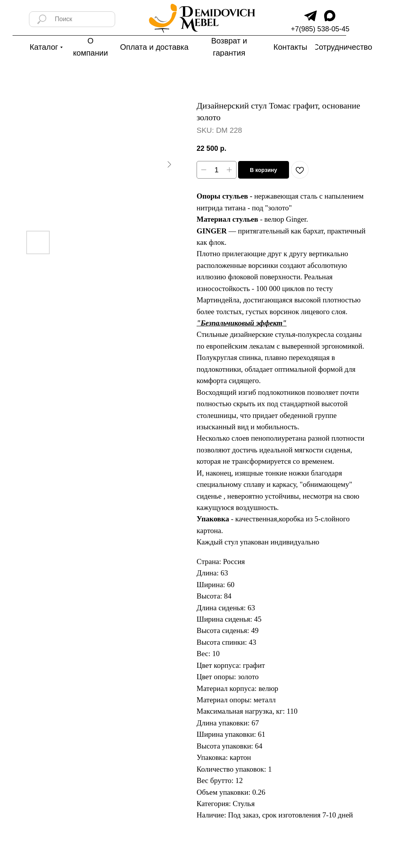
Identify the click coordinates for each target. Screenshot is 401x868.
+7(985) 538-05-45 (320, 29)
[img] (311, 16)
